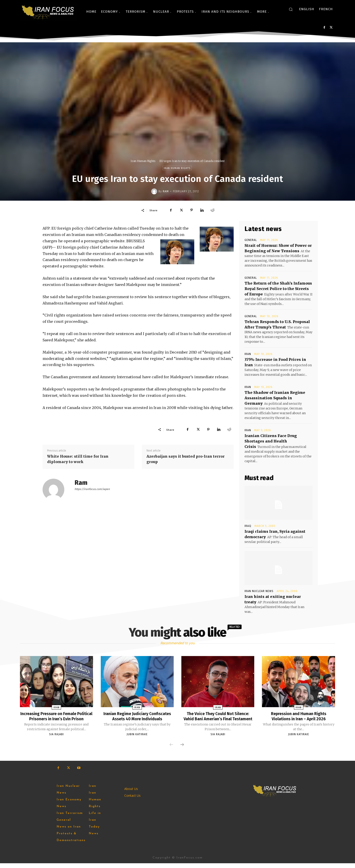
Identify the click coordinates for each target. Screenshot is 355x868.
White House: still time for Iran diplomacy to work (78, 459)
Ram (166, 191)
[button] (291, 9)
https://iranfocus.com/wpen (92, 489)
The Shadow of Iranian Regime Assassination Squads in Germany (275, 398)
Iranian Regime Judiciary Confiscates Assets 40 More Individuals (137, 718)
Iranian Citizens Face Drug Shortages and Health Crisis (271, 441)
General (251, 240)
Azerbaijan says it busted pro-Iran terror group (186, 459)
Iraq (248, 526)
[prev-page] (171, 750)
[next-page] (182, 750)
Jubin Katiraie (137, 739)
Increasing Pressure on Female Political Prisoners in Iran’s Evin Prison (56, 718)
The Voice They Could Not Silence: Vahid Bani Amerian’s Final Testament (218, 718)
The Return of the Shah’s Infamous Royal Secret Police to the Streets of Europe (278, 289)
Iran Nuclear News (259, 591)
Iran (248, 354)
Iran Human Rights (143, 161)
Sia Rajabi (56, 739)
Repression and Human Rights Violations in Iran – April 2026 (299, 716)
